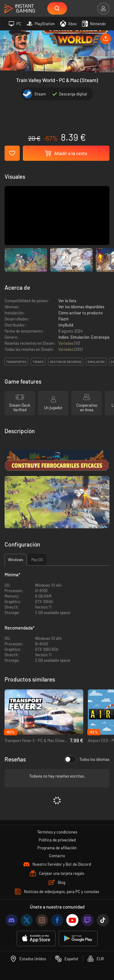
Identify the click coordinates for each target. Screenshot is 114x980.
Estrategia (100, 337)
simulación (96, 362)
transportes (16, 362)
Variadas (66, 343)
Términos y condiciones (57, 832)
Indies (63, 337)
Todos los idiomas (87, 759)
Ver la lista (67, 301)
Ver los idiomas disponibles (81, 307)
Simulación (80, 337)
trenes (38, 362)
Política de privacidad (57, 840)
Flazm (64, 319)
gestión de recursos (66, 362)
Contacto (57, 856)
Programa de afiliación (57, 848)
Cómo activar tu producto (81, 313)
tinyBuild (66, 325)
